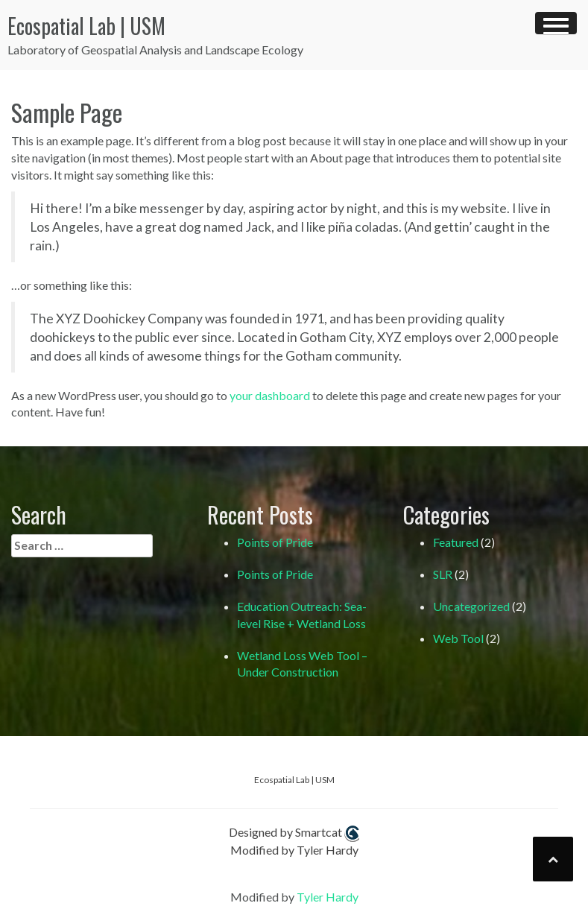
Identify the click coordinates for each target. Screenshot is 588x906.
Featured (456, 542)
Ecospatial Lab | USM (86, 26)
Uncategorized (471, 606)
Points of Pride (275, 542)
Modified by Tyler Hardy (294, 850)
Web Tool (458, 638)
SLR (443, 574)
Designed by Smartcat (294, 833)
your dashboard (270, 395)
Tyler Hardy (328, 897)
